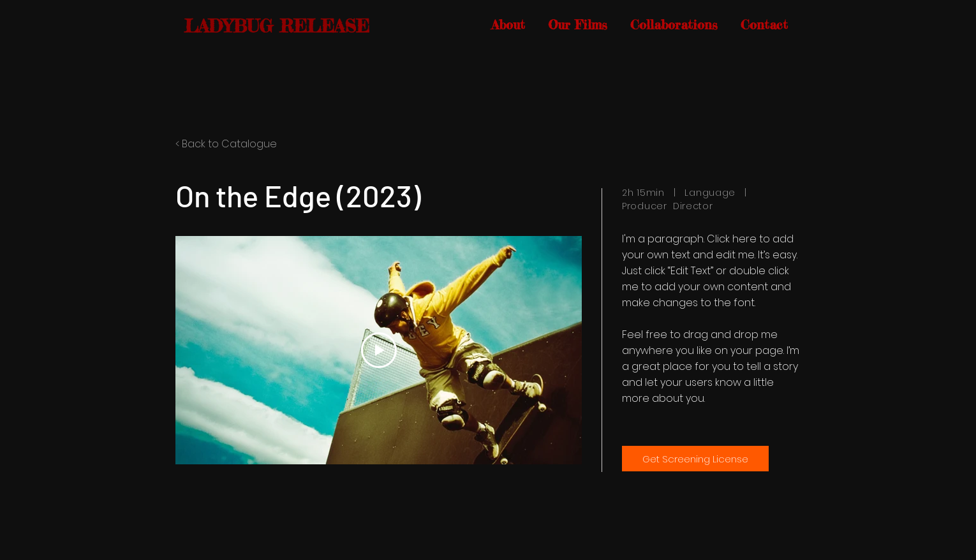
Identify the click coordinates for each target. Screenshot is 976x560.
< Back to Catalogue (226, 144)
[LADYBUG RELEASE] (279, 26)
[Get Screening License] (695, 459)
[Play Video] (379, 350)
